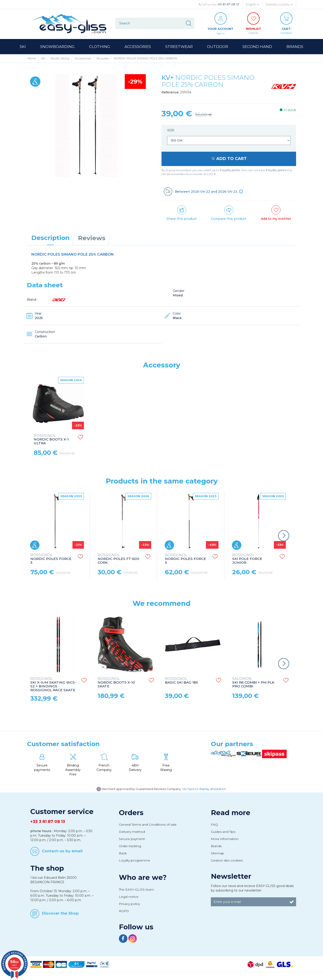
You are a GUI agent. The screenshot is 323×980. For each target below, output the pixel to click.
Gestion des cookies (227, 861)
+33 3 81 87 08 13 (48, 822)
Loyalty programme (134, 861)
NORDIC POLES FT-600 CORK (118, 559)
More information (225, 839)
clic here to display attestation (204, 789)
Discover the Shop (60, 913)
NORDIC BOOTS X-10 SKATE (116, 683)
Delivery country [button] (279, 4)
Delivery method (132, 832)
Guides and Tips (223, 832)
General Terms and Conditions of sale (148, 825)
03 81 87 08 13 (228, 4)
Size (171, 130)
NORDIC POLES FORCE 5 (186, 559)
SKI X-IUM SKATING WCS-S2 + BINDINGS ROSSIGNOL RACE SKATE (53, 685)
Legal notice (129, 897)
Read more (231, 813)
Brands (216, 846)
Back (123, 853)
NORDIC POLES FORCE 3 (51, 559)
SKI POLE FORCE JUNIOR (247, 559)
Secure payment (132, 839)
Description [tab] (50, 238)
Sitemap (217, 853)
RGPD (124, 911)
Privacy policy (129, 904)
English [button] (252, 4)
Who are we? (143, 878)
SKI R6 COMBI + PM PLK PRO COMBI (253, 683)
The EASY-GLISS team (136, 890)
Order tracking (130, 846)
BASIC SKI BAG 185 (181, 681)
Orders (131, 813)
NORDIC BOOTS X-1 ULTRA (51, 440)
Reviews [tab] (92, 238)
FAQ (214, 825)
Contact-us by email (62, 851)
